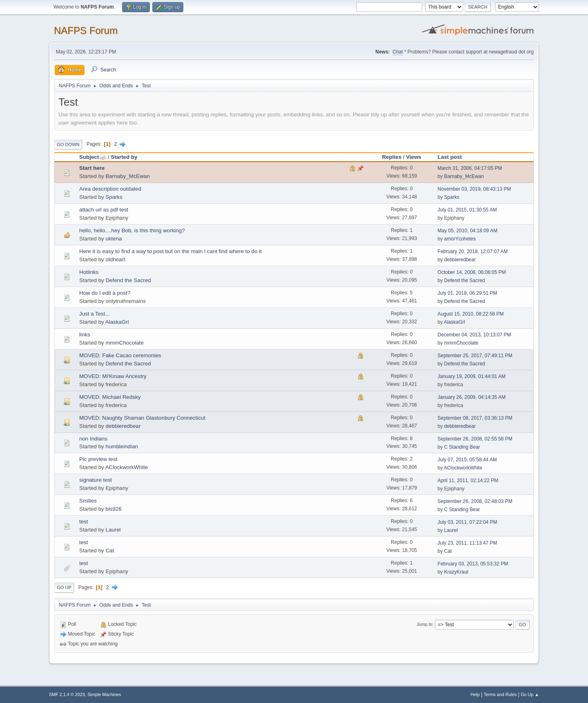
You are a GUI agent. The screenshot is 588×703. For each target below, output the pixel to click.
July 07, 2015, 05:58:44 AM (467, 460)
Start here (92, 168)
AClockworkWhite (127, 467)
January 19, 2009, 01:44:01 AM (472, 376)
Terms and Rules (500, 694)
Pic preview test (98, 459)
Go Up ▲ (530, 694)
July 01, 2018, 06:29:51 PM (468, 293)
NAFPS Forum (86, 30)
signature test (96, 480)
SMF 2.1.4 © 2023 (67, 694)
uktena (114, 239)
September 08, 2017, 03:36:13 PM (475, 418)
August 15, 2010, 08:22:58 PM (471, 314)
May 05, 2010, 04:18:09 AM (468, 231)
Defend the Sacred (128, 280)
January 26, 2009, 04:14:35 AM (472, 397)
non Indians (93, 439)
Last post (450, 157)
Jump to (424, 624)
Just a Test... (95, 314)
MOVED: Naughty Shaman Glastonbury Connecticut (142, 418)
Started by (124, 157)
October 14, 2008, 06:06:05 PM (472, 272)
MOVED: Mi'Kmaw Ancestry (113, 376)
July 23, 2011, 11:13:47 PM (468, 543)
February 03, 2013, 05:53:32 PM (473, 564)
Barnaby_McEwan (127, 176)
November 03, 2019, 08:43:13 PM (474, 189)
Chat (398, 52)
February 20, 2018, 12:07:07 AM (473, 251)
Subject (93, 157)
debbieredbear (460, 260)
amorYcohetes (460, 239)
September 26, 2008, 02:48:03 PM (475, 501)
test (84, 522)
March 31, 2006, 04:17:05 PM (470, 168)
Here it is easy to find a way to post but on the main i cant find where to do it (170, 251)
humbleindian (121, 446)
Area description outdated (110, 189)
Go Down (68, 145)
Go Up (64, 587)
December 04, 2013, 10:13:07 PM (474, 335)
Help (475, 694)
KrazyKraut (456, 572)
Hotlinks (89, 272)
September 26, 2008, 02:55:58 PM (475, 439)
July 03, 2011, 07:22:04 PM (468, 522)
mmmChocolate (124, 343)
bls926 (113, 509)
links (85, 335)
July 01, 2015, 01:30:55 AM (467, 210)
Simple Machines (104, 694)
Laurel (113, 530)
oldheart (115, 259)
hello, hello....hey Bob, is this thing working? (132, 230)
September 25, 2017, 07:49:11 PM (475, 356)
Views (414, 157)
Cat (110, 551)
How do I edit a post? (105, 293)
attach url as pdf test (104, 210)
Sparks (114, 197)
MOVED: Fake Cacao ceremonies (120, 355)
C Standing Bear (462, 447)
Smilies (88, 501)
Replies (392, 157)
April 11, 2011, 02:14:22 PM (468, 481)
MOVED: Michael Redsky (110, 397)
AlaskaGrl (117, 322)
